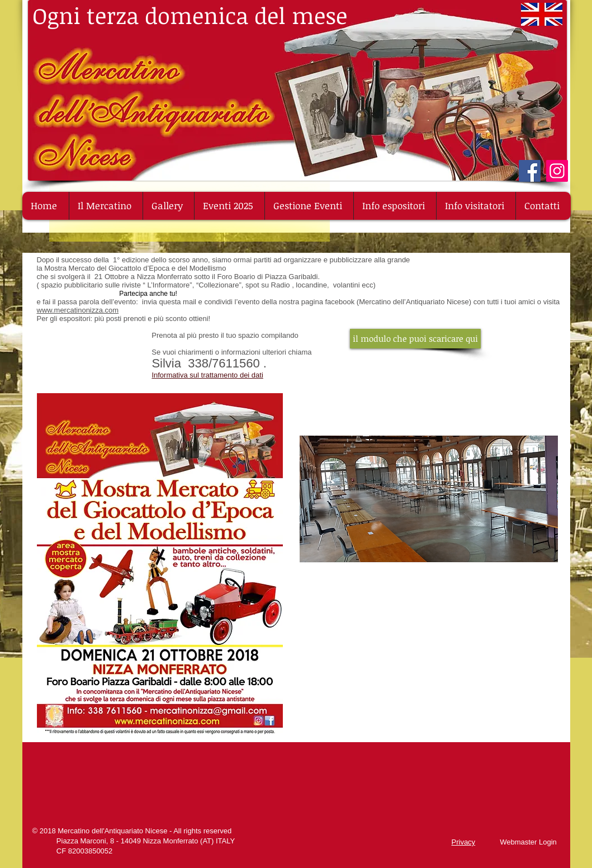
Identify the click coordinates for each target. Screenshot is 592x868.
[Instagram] (557, 171)
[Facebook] (530, 171)
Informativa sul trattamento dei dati (207, 375)
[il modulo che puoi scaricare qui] (415, 339)
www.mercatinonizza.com (78, 310)
